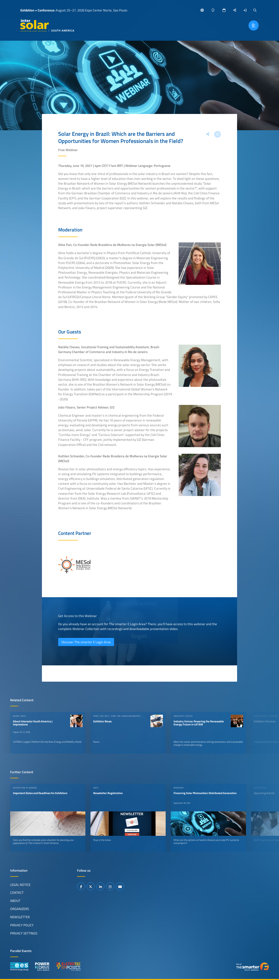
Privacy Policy (22, 925)
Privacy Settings (24, 933)
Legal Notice (20, 885)
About (15, 901)
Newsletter (20, 917)
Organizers (20, 909)
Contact (17, 893)
